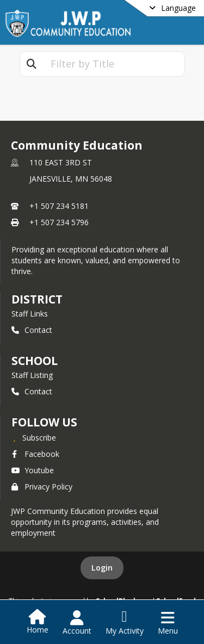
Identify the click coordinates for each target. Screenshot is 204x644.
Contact (32, 330)
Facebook (35, 454)
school (35, 361)
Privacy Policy (42, 487)
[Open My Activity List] (125, 623)
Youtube (33, 470)
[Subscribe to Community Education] (34, 437)
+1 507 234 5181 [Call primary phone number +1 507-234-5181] (59, 206)
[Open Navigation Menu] (168, 623)
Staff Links (30, 314)
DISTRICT (37, 299)
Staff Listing (32, 375)
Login (102, 568)
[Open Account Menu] (77, 623)
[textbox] (114, 64)
